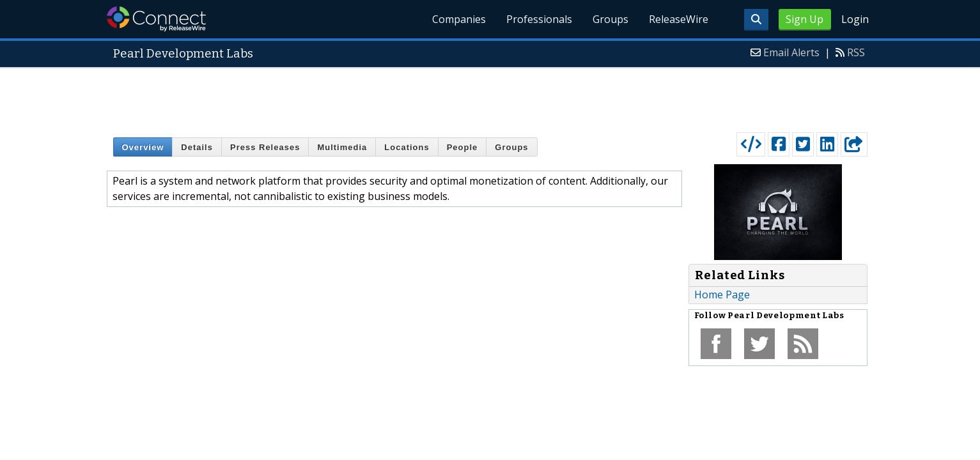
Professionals (539, 19)
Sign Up (805, 19)
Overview (143, 147)
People (463, 147)
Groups (611, 19)
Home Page (722, 295)
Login (855, 19)
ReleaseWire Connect (156, 19)
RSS (856, 52)
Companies (459, 19)
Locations (407, 147)
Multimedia (342, 147)
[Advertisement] (490, 97)
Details (197, 147)
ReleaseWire (679, 19)
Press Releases (265, 147)
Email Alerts (791, 52)
